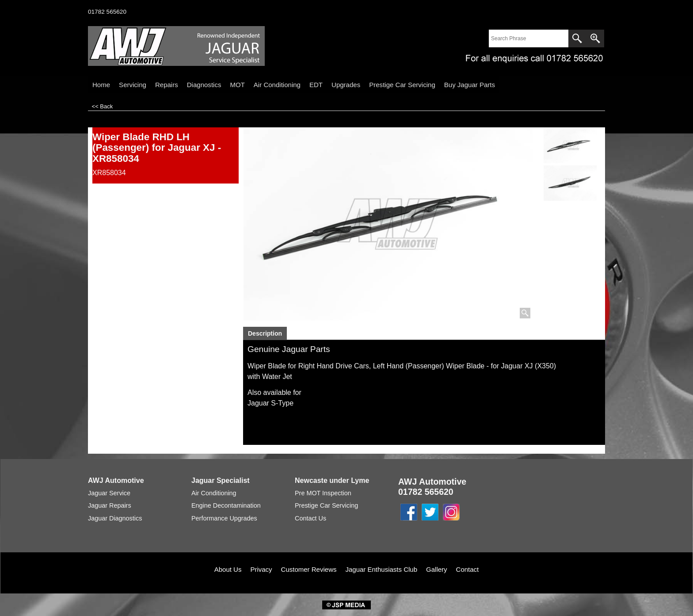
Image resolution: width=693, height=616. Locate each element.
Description (265, 333)
